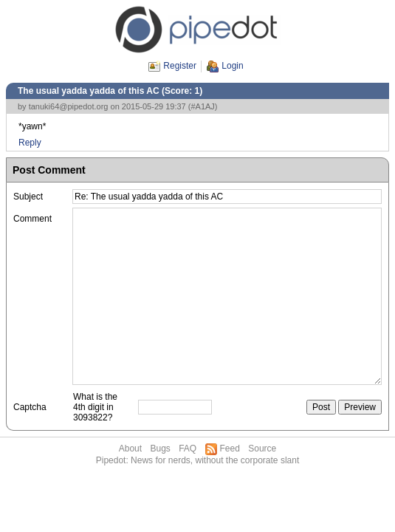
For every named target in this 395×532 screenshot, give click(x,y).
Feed (230, 449)
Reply (30, 143)
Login (232, 66)
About (130, 449)
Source (262, 449)
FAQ (188, 449)
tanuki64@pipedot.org (69, 106)
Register (180, 66)
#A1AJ (202, 106)
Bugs (160, 449)
